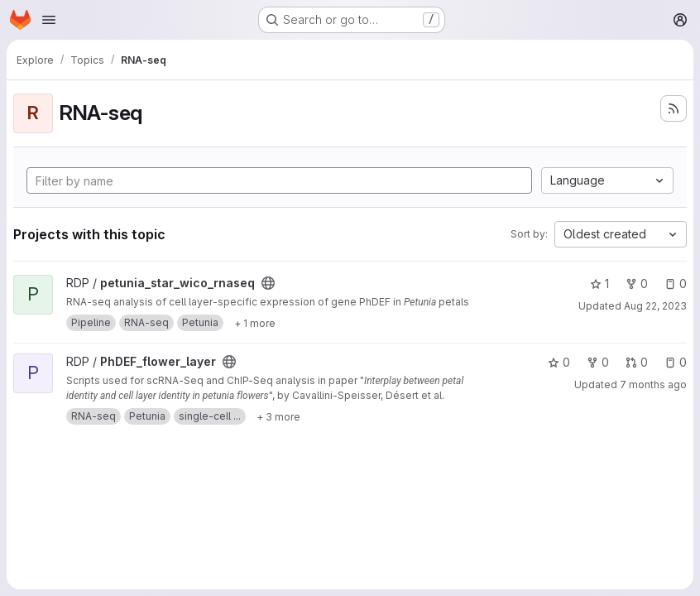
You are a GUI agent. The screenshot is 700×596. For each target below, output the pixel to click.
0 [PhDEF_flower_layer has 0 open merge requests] (637, 362)
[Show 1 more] (255, 323)
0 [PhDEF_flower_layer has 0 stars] (559, 362)
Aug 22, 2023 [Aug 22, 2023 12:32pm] (655, 306)
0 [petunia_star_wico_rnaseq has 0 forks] (637, 284)
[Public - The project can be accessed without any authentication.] (268, 283)
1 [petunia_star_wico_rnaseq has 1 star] (599, 284)
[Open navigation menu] (49, 20)
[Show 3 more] (278, 416)
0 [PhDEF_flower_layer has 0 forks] (598, 362)
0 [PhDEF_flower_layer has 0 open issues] (676, 362)
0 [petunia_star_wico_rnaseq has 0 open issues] (676, 284)
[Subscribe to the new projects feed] (674, 108)
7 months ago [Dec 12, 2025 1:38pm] (653, 385)
